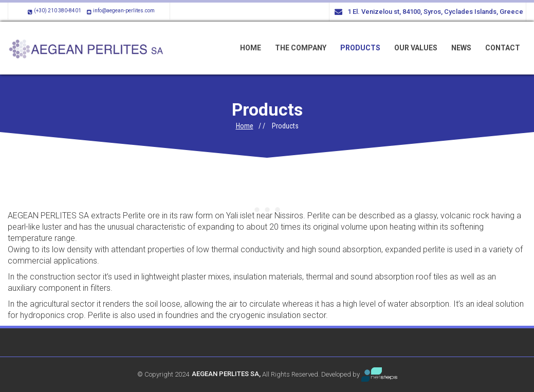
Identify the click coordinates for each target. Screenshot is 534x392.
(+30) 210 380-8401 (53, 11)
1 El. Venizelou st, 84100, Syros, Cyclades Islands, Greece (429, 12)
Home (245, 126)
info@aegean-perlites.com (120, 11)
